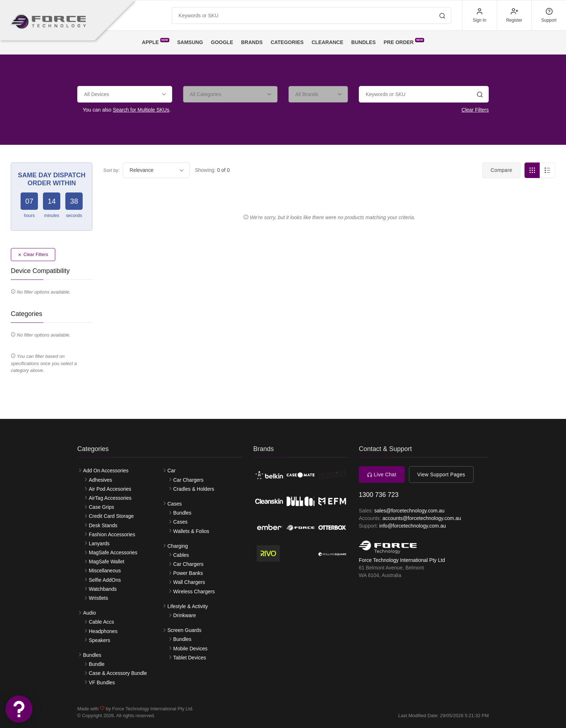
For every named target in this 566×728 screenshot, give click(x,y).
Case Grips (101, 507)
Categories (287, 42)
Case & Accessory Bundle (118, 673)
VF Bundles (102, 682)
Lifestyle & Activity (188, 606)
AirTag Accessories (110, 498)
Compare (501, 170)
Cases (175, 504)
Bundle (97, 664)
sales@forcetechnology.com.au (410, 511)
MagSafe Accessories (113, 552)
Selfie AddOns (105, 580)
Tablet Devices (190, 658)
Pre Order (404, 42)
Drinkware (185, 615)
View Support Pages (441, 474)
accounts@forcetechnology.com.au (422, 518)
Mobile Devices (190, 649)
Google (222, 42)
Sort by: (111, 170)
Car (172, 471)
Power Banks (188, 573)
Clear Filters (475, 110)
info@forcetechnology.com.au (413, 526)
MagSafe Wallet (106, 562)
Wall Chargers (189, 582)
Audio (90, 613)
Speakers (99, 640)
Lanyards (99, 543)
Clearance (327, 42)
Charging (178, 546)
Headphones (103, 631)
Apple (156, 42)
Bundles (363, 42)
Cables (181, 555)
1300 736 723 (379, 495)
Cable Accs (101, 622)
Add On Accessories (106, 471)
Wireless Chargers (194, 591)
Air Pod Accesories (110, 489)
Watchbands (103, 589)
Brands (252, 42)
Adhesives (101, 480)
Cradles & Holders (194, 489)
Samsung (190, 42)
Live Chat (382, 474)
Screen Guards (184, 630)
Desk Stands (103, 525)
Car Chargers (188, 480)
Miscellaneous (105, 571)
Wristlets (98, 598)
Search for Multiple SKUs (141, 110)
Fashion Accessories (112, 534)
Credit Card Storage (111, 516)
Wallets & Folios (191, 531)
